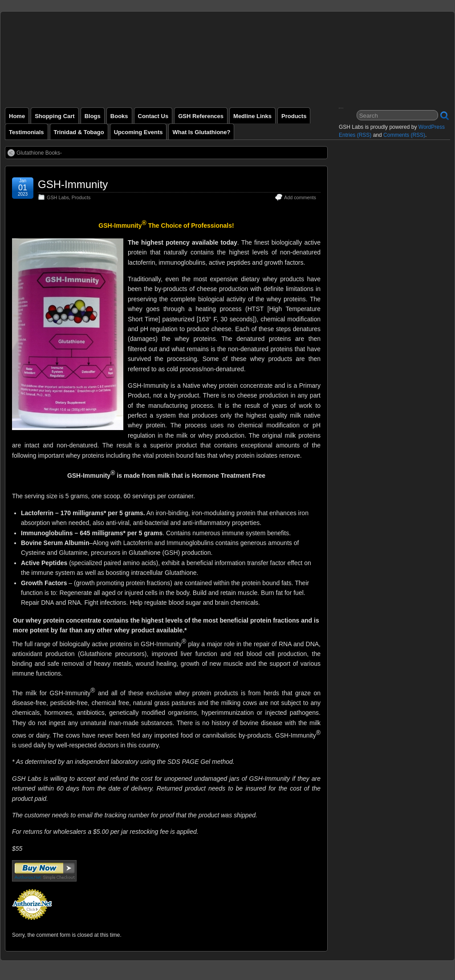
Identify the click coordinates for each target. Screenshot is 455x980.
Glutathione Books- (39, 153)
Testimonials (26, 132)
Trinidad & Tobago (79, 132)
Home (17, 116)
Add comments (300, 197)
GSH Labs (58, 197)
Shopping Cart (55, 116)
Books (119, 116)
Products (294, 116)
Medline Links (252, 116)
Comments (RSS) (404, 135)
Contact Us (153, 116)
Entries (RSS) (355, 135)
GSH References (201, 116)
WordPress (432, 127)
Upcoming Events (138, 132)
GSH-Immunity (73, 184)
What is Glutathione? (201, 132)
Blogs (93, 116)
